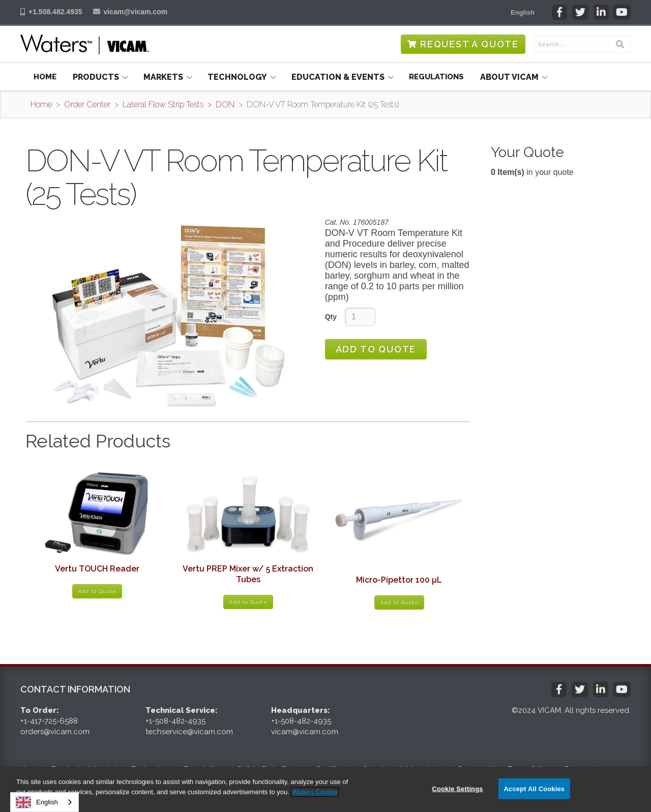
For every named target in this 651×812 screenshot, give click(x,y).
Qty (331, 317)
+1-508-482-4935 (175, 721)
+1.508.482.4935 (55, 12)
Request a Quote (469, 44)
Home (45, 77)
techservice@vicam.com (189, 732)
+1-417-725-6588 (49, 721)
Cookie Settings (457, 788)
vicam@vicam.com (136, 12)
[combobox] (45, 802)
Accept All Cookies (535, 788)
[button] (523, 12)
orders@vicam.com (55, 732)
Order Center (87, 104)
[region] (325, 789)
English (37, 802)
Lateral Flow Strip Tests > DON (179, 104)
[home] (85, 44)
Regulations (436, 77)
